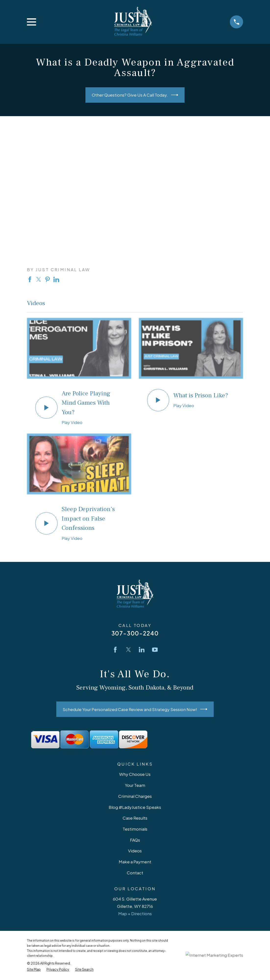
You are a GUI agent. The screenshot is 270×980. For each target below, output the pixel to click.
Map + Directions (135, 913)
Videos (135, 851)
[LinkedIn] (142, 650)
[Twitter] (129, 650)
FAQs (135, 840)
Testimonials (135, 829)
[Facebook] (115, 650)
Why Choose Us (135, 774)
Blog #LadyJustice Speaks (135, 807)
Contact (135, 873)
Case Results (135, 818)
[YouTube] (155, 650)
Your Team (135, 785)
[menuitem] (34, 969)
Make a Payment (135, 862)
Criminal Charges (135, 796)
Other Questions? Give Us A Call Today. (135, 95)
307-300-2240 (135, 633)
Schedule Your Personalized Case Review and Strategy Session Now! (135, 709)
